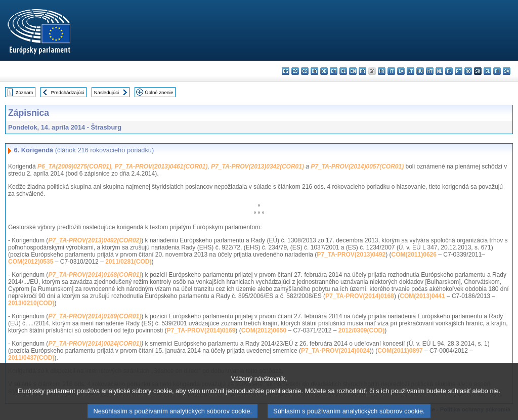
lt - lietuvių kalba (411, 71)
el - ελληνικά (343, 71)
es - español (295, 71)
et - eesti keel (334, 71)
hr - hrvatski (382, 71)
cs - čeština (305, 71)
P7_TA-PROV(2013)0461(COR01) (161, 166)
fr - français (362, 71)
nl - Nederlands (439, 71)
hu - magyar (420, 71)
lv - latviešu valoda (401, 71)
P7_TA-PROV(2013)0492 (351, 255)
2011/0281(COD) (128, 262)
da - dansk (314, 71)
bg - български (286, 71)
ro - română (468, 71)
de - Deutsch (324, 71)
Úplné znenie (159, 92)
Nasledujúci (107, 92)
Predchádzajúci (68, 92)
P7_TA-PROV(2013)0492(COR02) (95, 240)
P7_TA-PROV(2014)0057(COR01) (357, 166)
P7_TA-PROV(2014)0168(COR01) (95, 275)
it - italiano (391, 71)
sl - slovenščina (487, 71)
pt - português (459, 71)
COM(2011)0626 (414, 255)
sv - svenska (507, 71)
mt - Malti (430, 71)
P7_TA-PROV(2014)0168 (360, 296)
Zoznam (25, 92)
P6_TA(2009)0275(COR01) (74, 166)
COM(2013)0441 (422, 296)
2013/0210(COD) (31, 303)
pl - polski (449, 71)
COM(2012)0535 (31, 262)
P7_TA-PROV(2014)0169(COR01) (95, 316)
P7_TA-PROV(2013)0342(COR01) (257, 166)
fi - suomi (497, 71)
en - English (353, 71)
